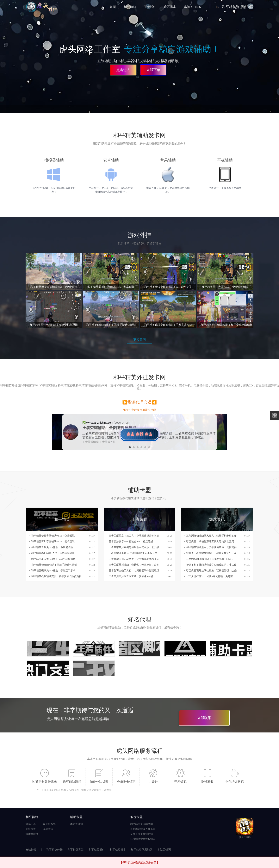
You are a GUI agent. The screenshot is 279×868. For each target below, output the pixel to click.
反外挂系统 (49, 824)
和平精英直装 (76, 850)
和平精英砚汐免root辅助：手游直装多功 (53, 571)
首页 (113, 7)
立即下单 (153, 70)
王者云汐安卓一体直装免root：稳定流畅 (131, 541)
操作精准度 (32, 834)
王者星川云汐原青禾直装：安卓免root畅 (131, 576)
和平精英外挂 (54, 850)
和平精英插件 (97, 850)
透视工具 (31, 824)
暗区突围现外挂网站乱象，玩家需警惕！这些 (211, 571)
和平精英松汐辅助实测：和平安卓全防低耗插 (56, 576)
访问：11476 (192, 7)
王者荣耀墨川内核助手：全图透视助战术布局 (134, 559)
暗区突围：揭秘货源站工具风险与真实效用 (210, 541)
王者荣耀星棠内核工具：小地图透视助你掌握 (134, 536)
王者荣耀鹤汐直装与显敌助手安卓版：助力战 (134, 547)
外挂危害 (31, 829)
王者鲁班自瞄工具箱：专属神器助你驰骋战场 (134, 571)
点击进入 (123, 70)
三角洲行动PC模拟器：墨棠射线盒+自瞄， (210, 559)
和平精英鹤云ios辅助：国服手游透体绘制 (54, 565)
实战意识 (48, 829)
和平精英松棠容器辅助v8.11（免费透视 (53, 536)
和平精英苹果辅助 (142, 850)
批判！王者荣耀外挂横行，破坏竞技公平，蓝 (211, 553)
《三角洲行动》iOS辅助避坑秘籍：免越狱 (210, 576)
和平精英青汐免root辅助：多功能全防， (53, 547)
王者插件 (150, 7)
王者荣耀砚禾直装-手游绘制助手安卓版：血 (133, 553)
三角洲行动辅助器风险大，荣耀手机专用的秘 (211, 536)
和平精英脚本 (118, 850)
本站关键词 (76, 824)
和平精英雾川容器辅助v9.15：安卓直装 (53, 541)
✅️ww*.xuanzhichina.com (98, 423)
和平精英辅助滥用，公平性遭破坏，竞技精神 (211, 547)
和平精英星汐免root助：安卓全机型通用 (53, 559)
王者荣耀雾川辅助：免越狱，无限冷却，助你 (134, 565)
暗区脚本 (170, 7)
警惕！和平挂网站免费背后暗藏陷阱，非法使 (211, 565)
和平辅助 (130, 7)
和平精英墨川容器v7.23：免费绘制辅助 (53, 553)
